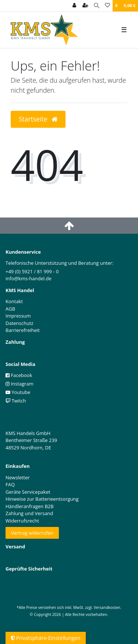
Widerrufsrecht (22, 521)
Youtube (18, 392)
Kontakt (14, 301)
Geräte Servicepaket (28, 492)
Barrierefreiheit (23, 330)
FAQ (10, 484)
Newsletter (18, 477)
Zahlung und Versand (29, 513)
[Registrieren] (85, 6)
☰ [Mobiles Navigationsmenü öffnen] (124, 30)
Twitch (16, 401)
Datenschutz (20, 323)
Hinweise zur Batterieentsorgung (42, 499)
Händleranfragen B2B (30, 506)
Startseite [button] (38, 119)
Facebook (19, 375)
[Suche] (97, 6)
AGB (10, 309)
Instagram (20, 384)
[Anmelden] (74, 6)
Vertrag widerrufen (32, 533)
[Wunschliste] (107, 6)
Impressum (18, 316)
